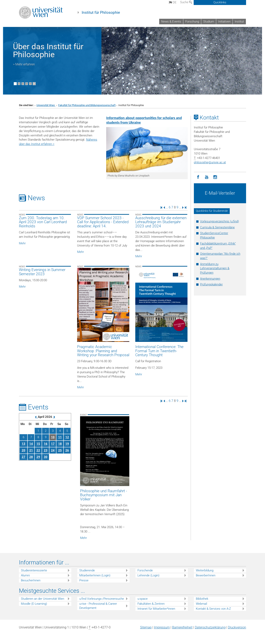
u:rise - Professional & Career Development (98, 606)
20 (24, 450)
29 (38, 457)
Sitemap (146, 627)
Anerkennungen (210, 279)
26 (67, 450)
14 (31, 444)
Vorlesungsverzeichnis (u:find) (219, 221)
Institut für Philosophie (101, 13)
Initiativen (224, 22)
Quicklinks (220, 2)
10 (53, 437)
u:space (143, 599)
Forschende (145, 570)
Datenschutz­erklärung (210, 627)
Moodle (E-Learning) (34, 604)
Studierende (87, 570)
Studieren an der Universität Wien (43, 599)
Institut (239, 22)
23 (46, 450)
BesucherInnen (31, 580)
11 (60, 437)
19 (67, 444)
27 (24, 457)
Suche (186, 2)
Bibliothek (202, 599)
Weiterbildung (205, 570)
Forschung (192, 22)
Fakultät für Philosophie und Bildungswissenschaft (87, 105)
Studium (209, 22)
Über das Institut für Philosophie (48, 51)
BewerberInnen (206, 575)
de (173, 2)
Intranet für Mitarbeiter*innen (156, 609)
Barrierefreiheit (182, 627)
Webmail (201, 604)
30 (46, 457)
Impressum (162, 627)
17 (53, 444)
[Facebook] (198, 177)
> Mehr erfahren (24, 64)
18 (60, 444)
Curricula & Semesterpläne (217, 227)
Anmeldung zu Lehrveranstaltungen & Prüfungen (215, 268)
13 (24, 444)
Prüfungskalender (211, 284)
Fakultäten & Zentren (151, 604)
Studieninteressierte (34, 570)
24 (53, 450)
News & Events (171, 22)
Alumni (25, 575)
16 (46, 444)
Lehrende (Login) (148, 575)
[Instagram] (215, 177)
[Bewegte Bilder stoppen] (34, 84)
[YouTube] (207, 177)
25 (60, 450)
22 (38, 450)
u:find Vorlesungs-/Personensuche (102, 599)
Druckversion (237, 627)
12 (67, 437)
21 (31, 450)
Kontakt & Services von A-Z (213, 609)
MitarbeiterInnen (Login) (95, 575)
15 (38, 444)
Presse (84, 580)
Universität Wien (46, 105)
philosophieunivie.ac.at (210, 162)
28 (31, 457)
